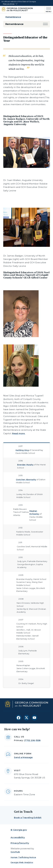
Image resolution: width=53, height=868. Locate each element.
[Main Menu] (48, 9)
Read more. (19, 433)
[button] (45, 24)
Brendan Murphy (25, 465)
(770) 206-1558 (32, 740)
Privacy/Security (20, 843)
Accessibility (18, 837)
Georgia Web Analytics (22, 862)
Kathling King (22, 450)
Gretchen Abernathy (26, 480)
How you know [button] (9, 4)
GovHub (15, 852)
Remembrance (13, 17)
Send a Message (23, 757)
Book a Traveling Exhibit (28, 818)
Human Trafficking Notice (23, 857)
